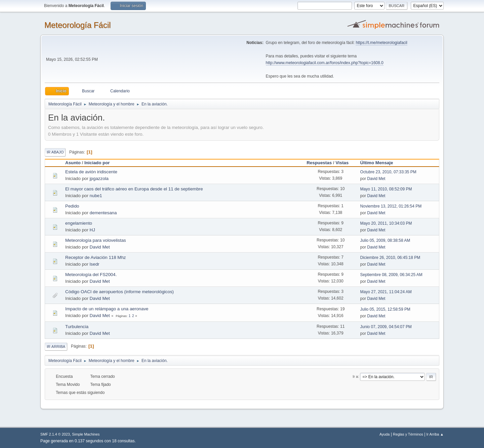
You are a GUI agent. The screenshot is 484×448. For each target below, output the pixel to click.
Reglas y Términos (408, 434)
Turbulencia (77, 327)
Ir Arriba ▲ (435, 434)
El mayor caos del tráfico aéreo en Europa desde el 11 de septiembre (134, 189)
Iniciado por (97, 163)
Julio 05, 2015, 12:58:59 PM (385, 309)
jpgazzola (99, 178)
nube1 (96, 196)
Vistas (345, 163)
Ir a (355, 376)
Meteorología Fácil (77, 25)
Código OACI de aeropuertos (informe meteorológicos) (119, 292)
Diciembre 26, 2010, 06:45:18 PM (390, 258)
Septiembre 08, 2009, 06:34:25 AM (391, 275)
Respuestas (319, 163)
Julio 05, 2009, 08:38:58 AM (385, 240)
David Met (376, 179)
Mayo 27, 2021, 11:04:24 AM (386, 292)
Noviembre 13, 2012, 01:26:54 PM (391, 206)
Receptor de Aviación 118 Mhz (96, 257)
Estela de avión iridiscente (91, 172)
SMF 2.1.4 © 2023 (55, 434)
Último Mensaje (377, 163)
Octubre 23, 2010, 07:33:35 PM (388, 172)
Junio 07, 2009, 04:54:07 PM (386, 327)
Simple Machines (86, 434)
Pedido (72, 206)
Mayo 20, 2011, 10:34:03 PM (386, 223)
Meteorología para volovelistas (96, 240)
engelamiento (79, 223)
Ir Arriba (56, 347)
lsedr (95, 264)
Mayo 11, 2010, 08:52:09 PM (386, 189)
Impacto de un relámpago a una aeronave (107, 309)
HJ (92, 230)
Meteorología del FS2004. (91, 275)
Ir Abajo (55, 152)
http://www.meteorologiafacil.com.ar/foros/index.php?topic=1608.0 (325, 63)
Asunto (73, 163)
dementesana (103, 213)
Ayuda (385, 434)
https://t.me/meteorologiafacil (381, 43)
